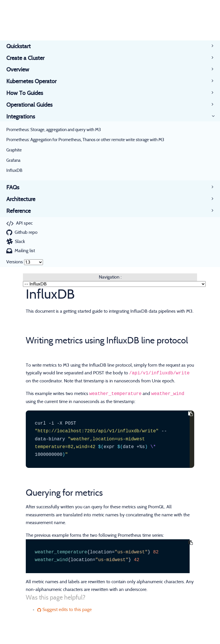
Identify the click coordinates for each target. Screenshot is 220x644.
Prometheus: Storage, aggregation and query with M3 (54, 130)
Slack (20, 242)
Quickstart (22, 46)
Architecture (24, 199)
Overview (21, 70)
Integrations (24, 117)
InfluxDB (14, 171)
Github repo (26, 232)
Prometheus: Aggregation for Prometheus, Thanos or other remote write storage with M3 (85, 140)
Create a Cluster (29, 58)
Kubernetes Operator (35, 81)
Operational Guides (33, 105)
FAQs (16, 188)
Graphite (14, 150)
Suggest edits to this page (64, 610)
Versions (15, 262)
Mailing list (25, 251)
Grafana (13, 160)
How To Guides (28, 93)
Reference (22, 211)
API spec (24, 223)
